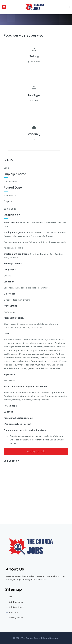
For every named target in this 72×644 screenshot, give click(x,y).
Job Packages (16, 602)
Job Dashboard (17, 607)
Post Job (13, 612)
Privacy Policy (16, 618)
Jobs (11, 597)
